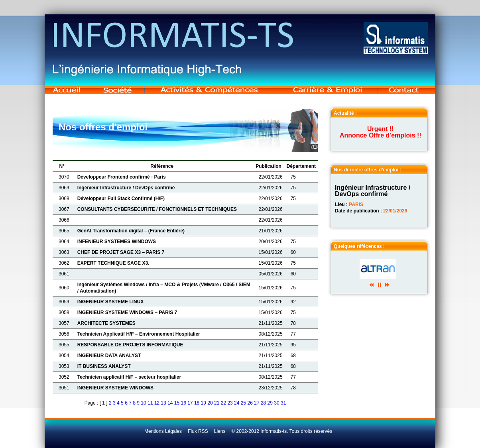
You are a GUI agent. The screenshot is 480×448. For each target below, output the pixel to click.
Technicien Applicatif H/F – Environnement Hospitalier (139, 334)
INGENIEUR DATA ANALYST (109, 356)
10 (143, 403)
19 (204, 403)
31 (283, 403)
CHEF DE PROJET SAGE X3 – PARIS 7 (121, 252)
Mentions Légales (163, 431)
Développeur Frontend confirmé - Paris (122, 177)
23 (230, 403)
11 (150, 403)
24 (237, 403)
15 (177, 403)
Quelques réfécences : (359, 246)
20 (210, 403)
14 (170, 403)
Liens (220, 431)
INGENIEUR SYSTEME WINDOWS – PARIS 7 (127, 312)
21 (217, 403)
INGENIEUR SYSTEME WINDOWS (115, 388)
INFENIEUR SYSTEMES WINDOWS (117, 242)
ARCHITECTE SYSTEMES (106, 323)
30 (276, 403)
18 (197, 403)
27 (257, 403)
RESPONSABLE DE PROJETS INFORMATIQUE (130, 345)
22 (223, 403)
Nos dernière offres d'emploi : (368, 170)
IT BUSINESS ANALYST (104, 366)
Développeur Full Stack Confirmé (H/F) (121, 198)
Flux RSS (198, 431)
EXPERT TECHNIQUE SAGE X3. (113, 263)
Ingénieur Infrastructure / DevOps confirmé (126, 188)
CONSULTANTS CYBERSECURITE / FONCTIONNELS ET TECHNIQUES (157, 209)
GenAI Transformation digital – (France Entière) (131, 231)
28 (263, 403)
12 (157, 403)
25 (243, 403)
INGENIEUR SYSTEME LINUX (111, 302)
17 (190, 403)
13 (163, 403)
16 (183, 403)
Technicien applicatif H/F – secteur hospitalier (129, 377)
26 (250, 403)
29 (270, 403)
